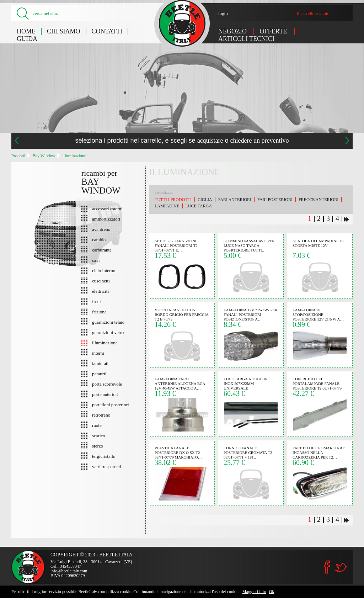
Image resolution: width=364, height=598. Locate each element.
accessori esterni (107, 208)
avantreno (101, 229)
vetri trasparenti (107, 466)
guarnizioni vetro (108, 332)
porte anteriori (105, 394)
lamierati (100, 363)
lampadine (167, 206)
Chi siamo (64, 31)
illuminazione (74, 156)
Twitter (341, 567)
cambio (99, 239)
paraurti (99, 374)
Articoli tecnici (246, 39)
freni (97, 301)
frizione (99, 312)
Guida (27, 39)
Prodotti (18, 156)
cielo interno (104, 270)
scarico (99, 435)
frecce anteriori (318, 200)
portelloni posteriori (111, 404)
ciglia (205, 200)
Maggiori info (254, 592)
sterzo (98, 446)
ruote (97, 425)
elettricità (101, 291)
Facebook (327, 567)
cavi (96, 260)
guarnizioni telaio (108, 322)
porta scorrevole (107, 384)
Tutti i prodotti (173, 200)
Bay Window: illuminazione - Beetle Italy (182, 23)
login (223, 13)
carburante (102, 250)
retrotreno (101, 415)
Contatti (107, 31)
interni (98, 353)
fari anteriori (235, 200)
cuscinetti (101, 281)
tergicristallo (104, 456)
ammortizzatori (106, 219)
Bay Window (44, 156)
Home (26, 31)
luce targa (199, 206)
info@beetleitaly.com (69, 571)
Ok (272, 592)
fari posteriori (275, 200)
